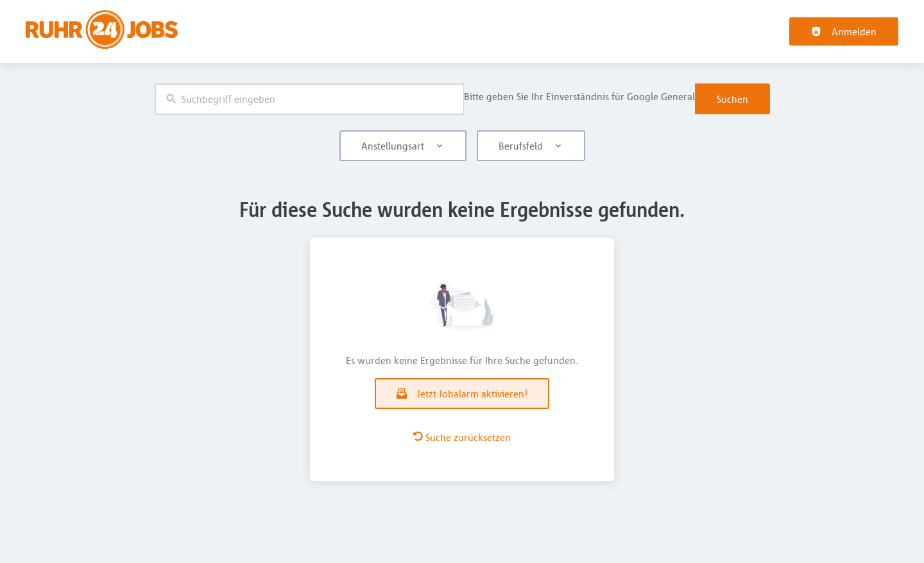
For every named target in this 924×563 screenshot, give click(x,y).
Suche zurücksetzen (462, 437)
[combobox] (309, 99)
